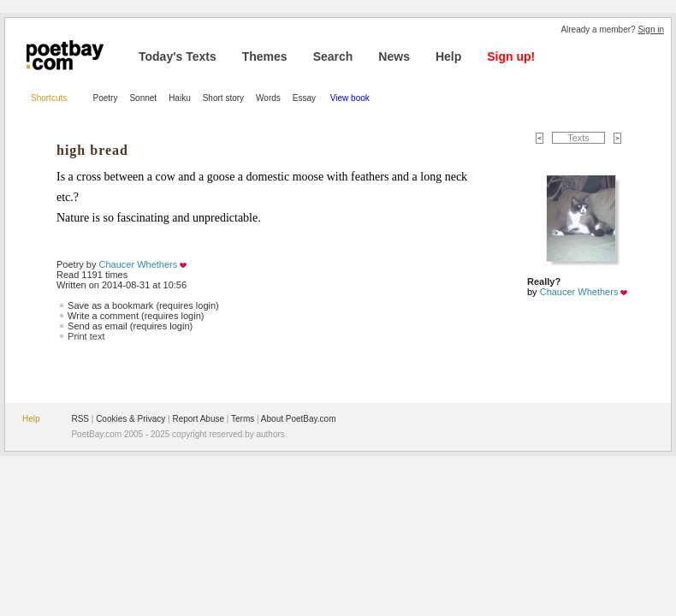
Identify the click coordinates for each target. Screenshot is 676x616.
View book (350, 98)
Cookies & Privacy (130, 419)
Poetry (106, 98)
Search (333, 56)
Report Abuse (198, 419)
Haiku (180, 98)
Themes (265, 56)
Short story (223, 98)
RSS (80, 419)
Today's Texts (178, 56)
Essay (305, 98)
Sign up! (511, 56)
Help (448, 56)
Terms (243, 419)
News (394, 56)
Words (268, 98)
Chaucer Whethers (139, 264)
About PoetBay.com (299, 419)
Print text (86, 336)
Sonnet (143, 98)
